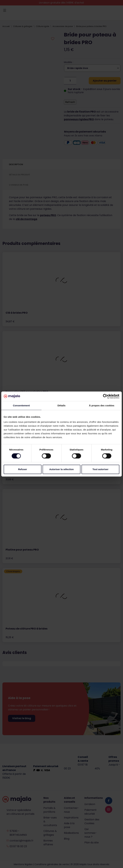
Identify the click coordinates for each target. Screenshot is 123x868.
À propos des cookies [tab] (102, 405)
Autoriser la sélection (62, 469)
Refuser (23, 469)
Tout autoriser (100, 469)
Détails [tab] (61, 405)
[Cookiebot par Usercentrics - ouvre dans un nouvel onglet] (105, 396)
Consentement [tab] (21, 405)
